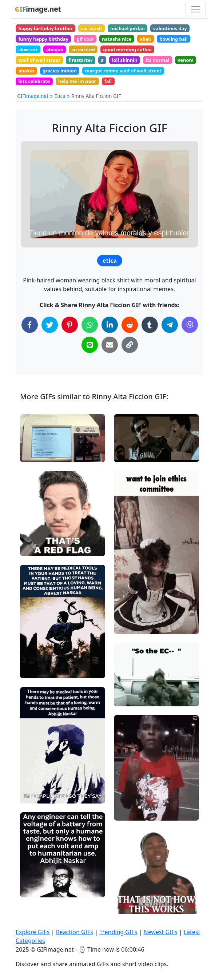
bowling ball (174, 39)
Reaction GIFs (75, 932)
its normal (157, 60)
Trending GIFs (118, 932)
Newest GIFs (160, 932)
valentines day (170, 28)
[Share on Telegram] (170, 325)
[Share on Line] (90, 345)
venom (186, 60)
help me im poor (77, 81)
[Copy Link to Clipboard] (130, 345)
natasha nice (117, 39)
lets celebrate (34, 81)
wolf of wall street (39, 60)
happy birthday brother (45, 28)
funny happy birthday (43, 39)
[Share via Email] (110, 345)
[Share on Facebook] (30, 325)
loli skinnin (125, 60)
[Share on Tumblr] (150, 325)
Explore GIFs (33, 932)
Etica (60, 96)
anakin (26, 71)
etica (110, 261)
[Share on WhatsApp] (90, 325)
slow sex (28, 49)
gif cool (85, 39)
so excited (83, 49)
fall (108, 81)
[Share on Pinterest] (70, 325)
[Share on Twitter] (50, 325)
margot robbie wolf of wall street (123, 71)
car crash (91, 28)
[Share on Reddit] (130, 325)
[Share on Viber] (190, 325)
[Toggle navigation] (196, 9)
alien (145, 39)
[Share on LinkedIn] (110, 325)
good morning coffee (128, 49)
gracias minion (60, 71)
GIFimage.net (33, 96)
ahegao (55, 49)
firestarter (80, 60)
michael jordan (128, 28)
